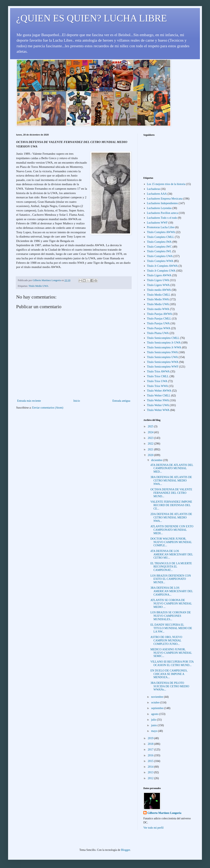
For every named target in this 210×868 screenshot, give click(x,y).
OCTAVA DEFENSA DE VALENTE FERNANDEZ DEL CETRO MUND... (171, 493)
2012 (151, 778)
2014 (151, 767)
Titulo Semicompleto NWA (163, 352)
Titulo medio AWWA (159, 290)
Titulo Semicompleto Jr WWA (164, 347)
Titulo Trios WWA (157, 386)
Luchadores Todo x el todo (162, 218)
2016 (151, 755)
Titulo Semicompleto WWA (163, 362)
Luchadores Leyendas (159, 208)
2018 (151, 744)
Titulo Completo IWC (159, 247)
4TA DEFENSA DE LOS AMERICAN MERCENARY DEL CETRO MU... (172, 554)
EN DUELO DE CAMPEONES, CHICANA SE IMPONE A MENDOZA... (169, 674)
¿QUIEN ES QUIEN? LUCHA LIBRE (92, 18)
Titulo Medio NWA (158, 299)
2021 (151, 449)
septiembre (158, 708)
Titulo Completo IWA (159, 242)
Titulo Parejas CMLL (159, 319)
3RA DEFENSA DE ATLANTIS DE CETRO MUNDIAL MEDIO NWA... (171, 481)
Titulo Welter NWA (158, 400)
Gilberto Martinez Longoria (164, 813)
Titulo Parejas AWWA (160, 314)
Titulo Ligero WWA (158, 285)
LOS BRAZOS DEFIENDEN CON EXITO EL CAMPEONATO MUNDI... (171, 579)
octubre (156, 702)
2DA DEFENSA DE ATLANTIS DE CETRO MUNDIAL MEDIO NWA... (171, 518)
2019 (151, 738)
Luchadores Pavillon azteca (163, 213)
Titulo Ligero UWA (158, 280)
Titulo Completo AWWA (161, 232)
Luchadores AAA (157, 194)
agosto (155, 714)
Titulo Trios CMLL (158, 376)
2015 (151, 761)
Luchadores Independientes (163, 203)
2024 (151, 432)
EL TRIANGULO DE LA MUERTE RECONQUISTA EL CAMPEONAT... (171, 567)
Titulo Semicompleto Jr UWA (164, 343)
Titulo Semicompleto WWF (163, 367)
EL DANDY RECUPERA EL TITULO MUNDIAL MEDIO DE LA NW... (171, 628)
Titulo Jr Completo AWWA (162, 266)
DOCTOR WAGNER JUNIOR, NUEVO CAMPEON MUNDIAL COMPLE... (171, 542)
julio (154, 720)
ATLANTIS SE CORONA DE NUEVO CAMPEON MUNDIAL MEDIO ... (171, 604)
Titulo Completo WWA (160, 261)
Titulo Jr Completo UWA (161, 271)
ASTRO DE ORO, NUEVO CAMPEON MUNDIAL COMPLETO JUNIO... (166, 640)
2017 (151, 750)
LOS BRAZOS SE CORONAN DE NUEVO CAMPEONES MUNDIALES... (171, 616)
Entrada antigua (121, 401)
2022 (151, 444)
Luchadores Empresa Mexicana (165, 199)
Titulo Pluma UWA (158, 333)
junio (154, 725)
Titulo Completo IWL (159, 251)
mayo (155, 731)
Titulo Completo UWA (160, 256)
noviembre (157, 697)
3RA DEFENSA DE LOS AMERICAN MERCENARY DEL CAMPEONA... (172, 591)
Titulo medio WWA (158, 309)
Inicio (77, 401)
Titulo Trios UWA (157, 381)
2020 (151, 455)
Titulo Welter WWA (158, 410)
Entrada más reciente (29, 401)
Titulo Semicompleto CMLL (163, 338)
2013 (151, 772)
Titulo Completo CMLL (161, 237)
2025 (151, 426)
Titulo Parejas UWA (158, 323)
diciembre (157, 460)
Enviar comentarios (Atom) (48, 408)
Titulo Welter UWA (158, 405)
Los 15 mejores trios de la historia (166, 184)
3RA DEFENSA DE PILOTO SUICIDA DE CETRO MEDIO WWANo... (170, 686)
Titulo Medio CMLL (159, 295)
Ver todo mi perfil (153, 828)
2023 (151, 438)
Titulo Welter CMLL (159, 396)
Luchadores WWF (157, 223)
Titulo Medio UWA (38, 286)
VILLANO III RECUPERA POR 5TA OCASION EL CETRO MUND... (172, 663)
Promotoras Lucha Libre (161, 227)
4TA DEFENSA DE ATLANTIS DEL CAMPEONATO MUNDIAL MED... (172, 468)
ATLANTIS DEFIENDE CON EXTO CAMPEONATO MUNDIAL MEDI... (172, 530)
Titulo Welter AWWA (159, 391)
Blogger (125, 850)
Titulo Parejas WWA (159, 328)
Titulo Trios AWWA (158, 371)
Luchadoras (154, 189)
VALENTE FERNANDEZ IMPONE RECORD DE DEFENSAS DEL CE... (171, 505)
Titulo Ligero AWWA (159, 275)
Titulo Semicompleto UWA (163, 357)
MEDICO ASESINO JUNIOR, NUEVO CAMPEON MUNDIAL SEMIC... (171, 653)
